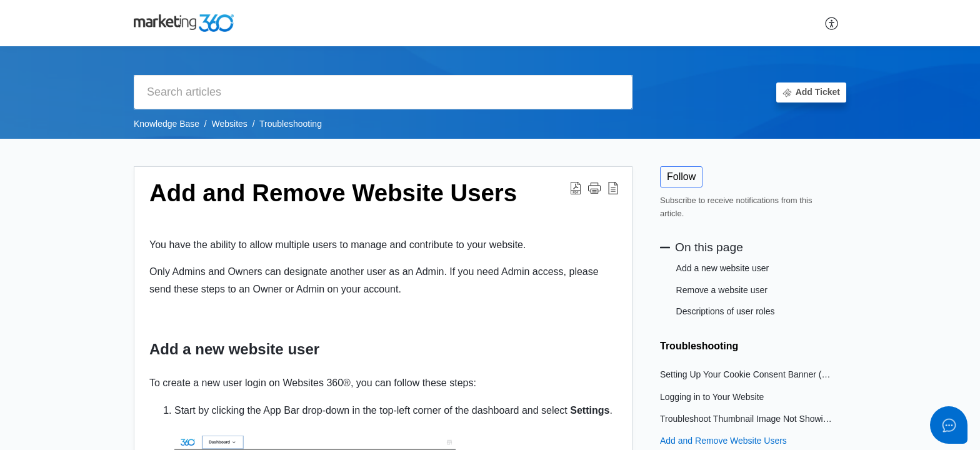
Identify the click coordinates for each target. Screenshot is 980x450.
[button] (832, 23)
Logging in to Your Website (712, 397)
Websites (230, 124)
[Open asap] (949, 425)
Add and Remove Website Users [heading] (333, 193)
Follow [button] (681, 177)
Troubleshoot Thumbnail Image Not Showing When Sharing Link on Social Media (747, 419)
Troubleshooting (291, 124)
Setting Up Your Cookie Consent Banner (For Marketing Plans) (747, 374)
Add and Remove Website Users (723, 441)
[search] (383, 92)
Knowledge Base (167, 124)
